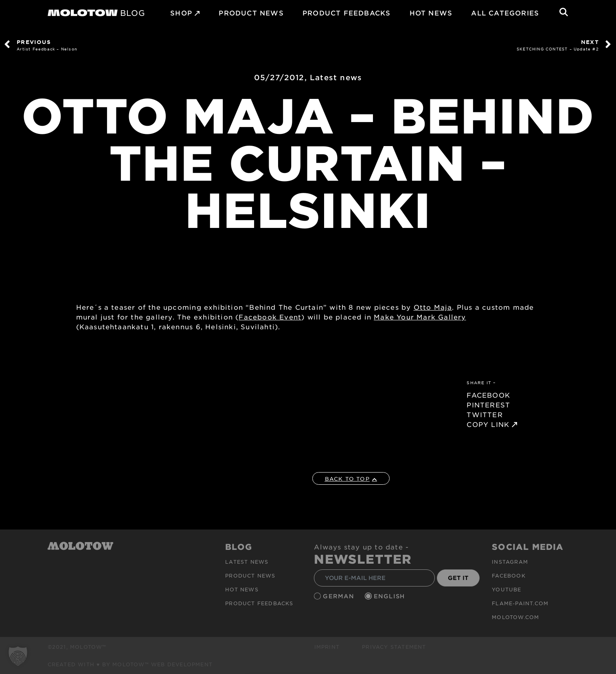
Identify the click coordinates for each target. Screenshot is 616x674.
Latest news (336, 77)
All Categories (505, 13)
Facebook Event (270, 317)
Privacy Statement (394, 647)
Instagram (510, 562)
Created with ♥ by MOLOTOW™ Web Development (130, 664)
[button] (18, 656)
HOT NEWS (431, 13)
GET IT (458, 578)
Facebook (509, 576)
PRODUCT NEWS (251, 13)
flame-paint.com (520, 603)
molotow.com (515, 617)
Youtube (506, 589)
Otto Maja (433, 307)
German (340, 596)
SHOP (181, 13)
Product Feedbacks (346, 13)
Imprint (327, 647)
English (390, 596)
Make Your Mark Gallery (420, 317)
